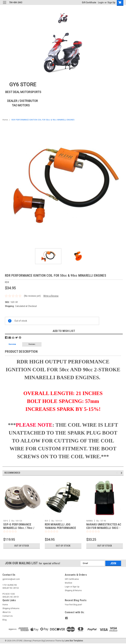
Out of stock (22, 546)
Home (5, 120)
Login (101, 2)
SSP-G (6, 521)
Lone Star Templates (74, 641)
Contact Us (8, 616)
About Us (7, 612)
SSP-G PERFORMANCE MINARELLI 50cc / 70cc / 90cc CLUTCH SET (19, 528)
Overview (12, 344)
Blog (5, 620)
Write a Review (51, 296)
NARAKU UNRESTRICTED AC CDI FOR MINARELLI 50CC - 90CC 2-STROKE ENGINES (104, 528)
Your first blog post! (73, 605)
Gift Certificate (89, 2)
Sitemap (28, 641)
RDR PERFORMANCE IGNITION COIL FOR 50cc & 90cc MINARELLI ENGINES (42, 120)
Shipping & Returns (73, 590)
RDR (46, 521)
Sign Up (111, 2)
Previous (117, 473)
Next (122, 473)
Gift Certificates (72, 579)
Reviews (32, 344)
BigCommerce (48, 641)
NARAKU (90, 521)
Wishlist (68, 583)
